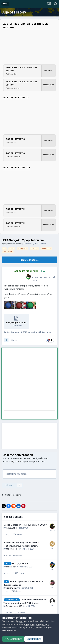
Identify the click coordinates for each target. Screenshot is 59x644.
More (43, 244)
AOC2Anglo (11, 528)
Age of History (14, 12)
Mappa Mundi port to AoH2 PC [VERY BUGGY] (25, 525)
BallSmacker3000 (14, 606)
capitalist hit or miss (13, 244)
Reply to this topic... (16, 474)
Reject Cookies (34, 639)
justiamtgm (11, 588)
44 (43, 271)
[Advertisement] (29, 380)
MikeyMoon (11, 549)
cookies (21, 621)
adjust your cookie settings (36, 624)
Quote (14, 340)
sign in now (16, 461)
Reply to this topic (29, 260)
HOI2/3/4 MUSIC (20, 564)
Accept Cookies (13, 639)
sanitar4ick (11, 567)
